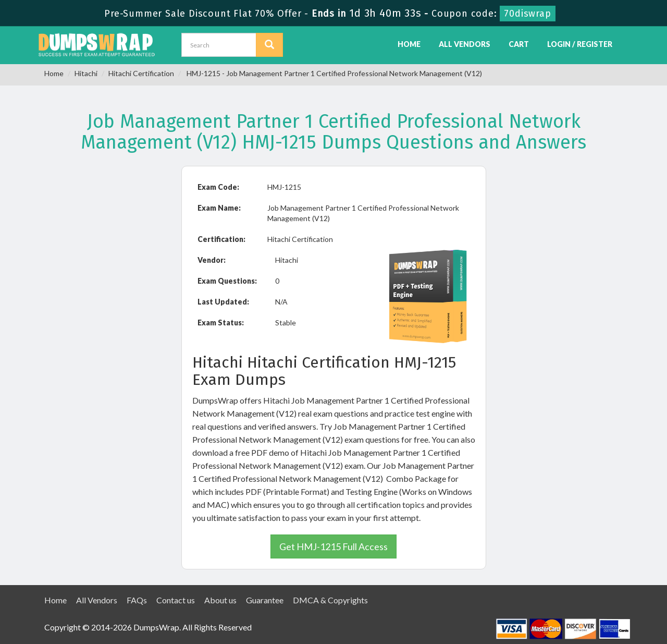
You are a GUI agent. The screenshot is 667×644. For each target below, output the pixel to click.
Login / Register (580, 44)
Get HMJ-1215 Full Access (333, 546)
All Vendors (465, 44)
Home (409, 44)
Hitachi (86, 73)
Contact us (176, 600)
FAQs (137, 600)
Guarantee (265, 600)
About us (220, 600)
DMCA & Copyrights (330, 600)
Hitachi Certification (141, 73)
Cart (519, 44)
